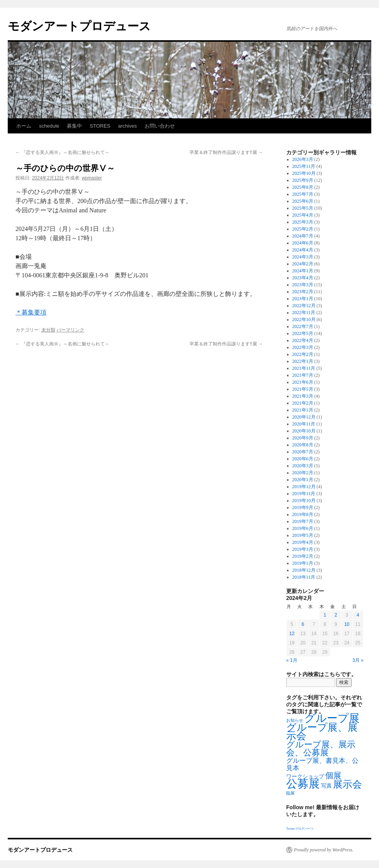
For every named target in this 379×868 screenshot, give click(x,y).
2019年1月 (303, 563)
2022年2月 (303, 354)
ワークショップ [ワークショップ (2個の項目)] (305, 777)
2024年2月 (303, 264)
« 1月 (292, 660)
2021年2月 (303, 403)
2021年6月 (303, 382)
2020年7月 (303, 452)
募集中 (74, 126)
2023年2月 (303, 292)
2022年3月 (303, 347)
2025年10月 (304, 173)
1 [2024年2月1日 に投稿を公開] (325, 615)
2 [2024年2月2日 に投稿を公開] (336, 615)
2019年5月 (303, 535)
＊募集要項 (31, 312)
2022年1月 (303, 361)
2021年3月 (303, 396)
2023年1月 (303, 299)
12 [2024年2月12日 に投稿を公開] (292, 634)
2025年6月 (303, 201)
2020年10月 (304, 431)
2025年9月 (303, 180)
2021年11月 (304, 368)
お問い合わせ (160, 126)
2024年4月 (303, 250)
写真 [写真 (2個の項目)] (326, 786)
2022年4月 (303, 340)
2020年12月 (304, 417)
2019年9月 (303, 507)
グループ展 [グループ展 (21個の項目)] (332, 718)
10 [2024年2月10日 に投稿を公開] (347, 624)
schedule (49, 126)
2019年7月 (303, 521)
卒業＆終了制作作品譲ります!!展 (226, 152)
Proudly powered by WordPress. (324, 850)
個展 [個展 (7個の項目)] (333, 776)
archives (127, 126)
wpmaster (92, 178)
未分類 (48, 330)
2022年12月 (304, 306)
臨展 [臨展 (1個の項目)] (290, 793)
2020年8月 (303, 445)
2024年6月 (303, 243)
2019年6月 (303, 528)
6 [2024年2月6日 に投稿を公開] (303, 624)
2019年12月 (304, 487)
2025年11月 (304, 166)
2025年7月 (303, 194)
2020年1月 (303, 480)
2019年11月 (304, 494)
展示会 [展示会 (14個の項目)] (347, 784)
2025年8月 (303, 187)
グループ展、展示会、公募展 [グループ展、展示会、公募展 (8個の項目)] (321, 749)
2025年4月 (303, 215)
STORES (100, 126)
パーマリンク (70, 330)
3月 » (358, 660)
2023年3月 (303, 285)
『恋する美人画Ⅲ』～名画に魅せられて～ (62, 152)
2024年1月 (303, 271)
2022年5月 (303, 333)
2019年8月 (303, 514)
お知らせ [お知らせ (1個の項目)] (295, 720)
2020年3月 (303, 466)
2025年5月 (303, 208)
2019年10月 (304, 501)
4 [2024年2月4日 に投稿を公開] (358, 615)
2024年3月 (303, 257)
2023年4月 (303, 278)
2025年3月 (303, 222)
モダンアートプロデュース (79, 26)
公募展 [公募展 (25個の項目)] (303, 784)
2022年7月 (303, 326)
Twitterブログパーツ (300, 829)
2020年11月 (304, 424)
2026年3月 (303, 159)
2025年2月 (303, 229)
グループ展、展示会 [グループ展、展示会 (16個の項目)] (322, 732)
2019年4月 (303, 542)
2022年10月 (304, 320)
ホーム (24, 126)
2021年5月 (303, 389)
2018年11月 (304, 577)
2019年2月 (303, 556)
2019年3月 (303, 549)
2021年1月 (303, 410)
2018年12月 (304, 570)
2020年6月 (303, 459)
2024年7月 (303, 236)
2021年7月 (303, 375)
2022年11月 (304, 313)
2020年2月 (303, 473)
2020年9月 (303, 438)
